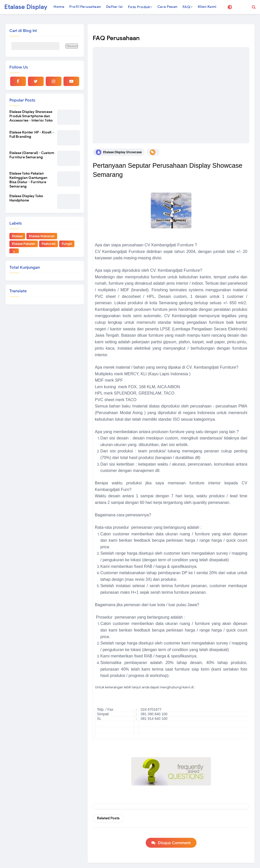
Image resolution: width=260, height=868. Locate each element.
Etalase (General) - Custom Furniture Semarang (32, 155)
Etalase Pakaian (24, 244)
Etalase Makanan (42, 236)
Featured (48, 244)
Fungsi (67, 244)
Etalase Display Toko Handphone (26, 198)
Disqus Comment (174, 843)
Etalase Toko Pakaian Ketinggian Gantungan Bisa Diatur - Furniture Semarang (28, 180)
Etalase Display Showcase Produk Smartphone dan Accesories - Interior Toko (31, 116)
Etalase (17, 236)
